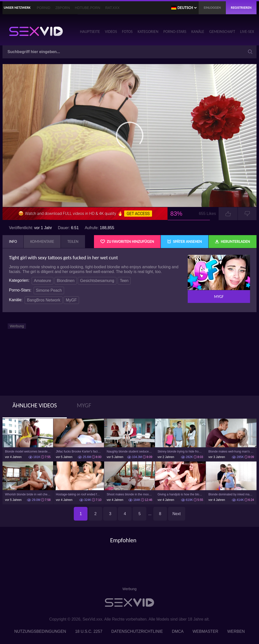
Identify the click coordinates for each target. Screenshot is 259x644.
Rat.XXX (112, 8)
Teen (124, 281)
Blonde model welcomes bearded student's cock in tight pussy (28, 452)
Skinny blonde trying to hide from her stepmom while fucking (180, 452)
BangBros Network (43, 300)
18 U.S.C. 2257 (89, 631)
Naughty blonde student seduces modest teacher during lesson (129, 452)
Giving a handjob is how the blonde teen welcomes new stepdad (180, 494)
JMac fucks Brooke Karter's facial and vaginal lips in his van (79, 452)
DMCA (178, 631)
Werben (236, 631)
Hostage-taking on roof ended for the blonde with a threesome (79, 494)
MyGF (71, 300)
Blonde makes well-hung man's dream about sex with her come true (231, 452)
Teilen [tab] (73, 241)
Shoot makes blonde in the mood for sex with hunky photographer (129, 494)
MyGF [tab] (84, 405)
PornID (44, 8)
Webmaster (206, 631)
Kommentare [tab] (42, 241)
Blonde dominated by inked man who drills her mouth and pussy (231, 494)
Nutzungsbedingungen (40, 631)
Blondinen (66, 281)
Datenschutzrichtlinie (137, 631)
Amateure (43, 281)
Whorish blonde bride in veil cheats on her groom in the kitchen (28, 494)
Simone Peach (49, 290)
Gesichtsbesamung (97, 281)
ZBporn (63, 8)
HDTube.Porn (87, 8)
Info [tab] (13, 241)
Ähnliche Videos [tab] (35, 405)
